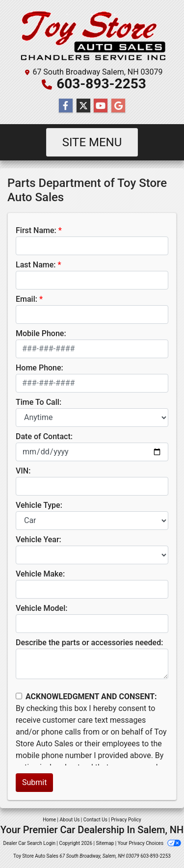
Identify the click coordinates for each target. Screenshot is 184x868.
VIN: (23, 471)
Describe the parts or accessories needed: (89, 643)
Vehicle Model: (41, 608)
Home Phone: (39, 368)
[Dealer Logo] (92, 35)
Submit (34, 782)
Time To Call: (39, 402)
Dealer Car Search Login (29, 843)
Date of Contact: (44, 436)
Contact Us (95, 820)
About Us (70, 820)
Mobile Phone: (41, 333)
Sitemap (105, 843)
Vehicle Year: (39, 539)
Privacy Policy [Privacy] (126, 820)
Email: (26, 299)
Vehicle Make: (40, 574)
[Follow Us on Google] (118, 106)
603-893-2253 (101, 84)
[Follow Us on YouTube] (101, 106)
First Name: (36, 230)
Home (49, 820)
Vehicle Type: (39, 505)
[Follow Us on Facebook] (66, 106)
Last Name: (36, 265)
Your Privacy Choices (149, 843)
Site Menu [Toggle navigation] (92, 142)
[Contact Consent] (19, 696)
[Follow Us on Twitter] (83, 106)
